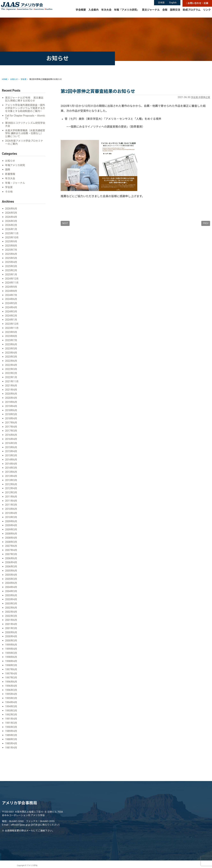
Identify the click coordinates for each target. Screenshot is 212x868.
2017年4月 (11, 428)
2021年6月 (11, 387)
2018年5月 (11, 416)
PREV (206, 224)
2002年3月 (11, 615)
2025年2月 (11, 273)
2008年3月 (11, 542)
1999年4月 (11, 648)
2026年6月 (11, 212)
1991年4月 (11, 717)
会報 (165, 13)
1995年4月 (11, 693)
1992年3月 (11, 713)
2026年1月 (11, 232)
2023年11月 (12, 330)
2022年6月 (11, 363)
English (173, 3)
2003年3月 (11, 603)
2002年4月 (11, 611)
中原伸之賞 (204, 97)
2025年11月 (12, 237)
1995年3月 (11, 697)
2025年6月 (11, 257)
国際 (8, 173)
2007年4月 (11, 550)
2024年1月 (11, 322)
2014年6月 (11, 460)
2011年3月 (11, 505)
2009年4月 (11, 526)
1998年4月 (11, 660)
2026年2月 (11, 228)
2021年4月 (11, 391)
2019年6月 (11, 403)
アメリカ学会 (31, 9)
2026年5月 (11, 216)
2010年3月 (11, 518)
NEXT (65, 224)
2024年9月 (11, 290)
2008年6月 (11, 534)
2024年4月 (11, 310)
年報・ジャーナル (15, 186)
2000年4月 (11, 636)
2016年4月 (11, 440)
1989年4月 (11, 729)
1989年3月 (11, 733)
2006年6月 (11, 558)
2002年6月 (11, 607)
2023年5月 (11, 350)
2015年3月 (11, 456)
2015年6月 (11, 448)
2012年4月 (11, 489)
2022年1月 (11, 379)
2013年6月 (11, 473)
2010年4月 (11, 513)
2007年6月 (11, 546)
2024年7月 (11, 298)
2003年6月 (11, 595)
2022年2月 (11, 375)
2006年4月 (11, 562)
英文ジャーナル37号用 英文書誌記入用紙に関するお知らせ (25, 99)
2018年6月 (11, 412)
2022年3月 (11, 371)
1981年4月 (11, 745)
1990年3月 (11, 725)
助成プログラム (192, 13)
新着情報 (10, 178)
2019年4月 (11, 408)
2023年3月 (11, 359)
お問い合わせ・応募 (197, 3)
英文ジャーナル (151, 13)
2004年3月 (11, 591)
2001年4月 (11, 623)
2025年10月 (12, 241)
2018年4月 (11, 420)
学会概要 (81, 13)
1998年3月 (11, 664)
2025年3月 (11, 269)
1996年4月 (11, 684)
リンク (207, 13)
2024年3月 (11, 314)
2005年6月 (11, 570)
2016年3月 (11, 444)
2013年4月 (11, 477)
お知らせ (10, 165)
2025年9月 (11, 245)
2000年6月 (11, 631)
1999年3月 (11, 652)
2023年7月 (11, 342)
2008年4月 (11, 538)
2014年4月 (11, 465)
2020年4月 (11, 399)
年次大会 (106, 13)
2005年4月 (11, 574)
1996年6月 (11, 680)
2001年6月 (11, 619)
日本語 (161, 3)
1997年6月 (11, 668)
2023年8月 (11, 338)
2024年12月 (12, 281)
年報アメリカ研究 (15, 169)
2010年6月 (11, 509)
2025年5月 (11, 261)
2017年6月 (11, 424)
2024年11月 (12, 285)
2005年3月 (11, 578)
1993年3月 (11, 709)
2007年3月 (11, 554)
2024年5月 (11, 306)
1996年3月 (11, 688)
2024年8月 (11, 294)
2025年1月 (11, 277)
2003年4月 (11, 599)
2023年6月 (11, 346)
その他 (9, 195)
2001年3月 (11, 627)
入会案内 (94, 13)
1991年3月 (11, 721)
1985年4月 (11, 741)
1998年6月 (11, 656)
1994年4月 (11, 701)
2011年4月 (11, 501)
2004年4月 (11, 587)
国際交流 (175, 13)
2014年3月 (11, 469)
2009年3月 (11, 530)
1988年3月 (11, 737)
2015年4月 (11, 452)
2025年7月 (11, 253)
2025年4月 (11, 265)
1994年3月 (11, 705)
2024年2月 (11, 318)
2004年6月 (11, 583)
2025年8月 (11, 249)
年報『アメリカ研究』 (127, 13)
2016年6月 (11, 436)
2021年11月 (12, 383)
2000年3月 (11, 640)
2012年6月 (11, 485)
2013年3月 (11, 481)
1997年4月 (11, 672)
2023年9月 (11, 334)
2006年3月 (11, 566)
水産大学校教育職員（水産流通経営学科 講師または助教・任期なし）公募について (25, 137)
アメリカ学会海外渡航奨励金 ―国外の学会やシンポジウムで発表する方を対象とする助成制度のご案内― (25, 110)
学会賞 (193, 97)
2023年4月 (11, 355)
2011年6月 (11, 497)
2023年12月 (12, 326)
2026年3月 (11, 224)
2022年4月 (11, 367)
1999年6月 (11, 644)
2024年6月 (11, 302)
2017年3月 (11, 432)
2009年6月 (11, 522)
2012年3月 (11, 493)
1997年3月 (11, 676)
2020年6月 (11, 395)
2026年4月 (11, 220)
